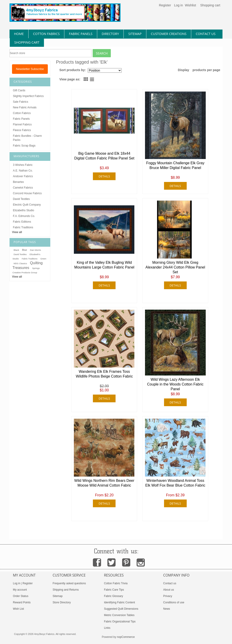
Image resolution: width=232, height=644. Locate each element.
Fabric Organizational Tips (120, 622)
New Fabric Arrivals (25, 107)
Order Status (21, 596)
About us (168, 590)
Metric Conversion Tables (119, 615)
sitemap (135, 34)
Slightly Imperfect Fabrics (28, 96)
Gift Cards (19, 90)
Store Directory (62, 602)
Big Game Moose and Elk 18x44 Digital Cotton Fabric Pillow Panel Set (104, 156)
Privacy (168, 596)
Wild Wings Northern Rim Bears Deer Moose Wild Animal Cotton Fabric (104, 483)
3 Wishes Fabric (23, 165)
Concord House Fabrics (27, 193)
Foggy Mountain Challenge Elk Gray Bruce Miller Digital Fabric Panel (175, 165)
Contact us (170, 583)
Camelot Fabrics (23, 188)
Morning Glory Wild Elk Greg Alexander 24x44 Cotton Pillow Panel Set (175, 267)
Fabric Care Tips (114, 590)
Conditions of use (174, 602)
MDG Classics (20, 264)
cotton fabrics (46, 34)
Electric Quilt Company (27, 205)
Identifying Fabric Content (120, 602)
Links (107, 628)
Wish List (18, 609)
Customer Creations (169, 34)
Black (16, 250)
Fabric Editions (22, 222)
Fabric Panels (21, 119)
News (167, 609)
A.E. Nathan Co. (23, 171)
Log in (178, 5)
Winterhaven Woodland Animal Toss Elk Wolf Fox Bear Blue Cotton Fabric (175, 483)
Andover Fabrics (23, 176)
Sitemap (58, 596)
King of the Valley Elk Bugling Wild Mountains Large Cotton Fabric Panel (104, 265)
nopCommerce (126, 637)
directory (110, 34)
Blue (24, 250)
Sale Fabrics (21, 102)
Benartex (18, 182)
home (19, 34)
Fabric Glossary (114, 596)
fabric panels (81, 34)
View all (17, 232)
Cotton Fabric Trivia (116, 583)
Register (165, 5)
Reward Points (22, 602)
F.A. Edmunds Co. (24, 216)
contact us (206, 34)
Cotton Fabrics (22, 113)
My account (20, 590)
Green (43, 259)
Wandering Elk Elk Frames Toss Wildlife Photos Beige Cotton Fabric (104, 374)
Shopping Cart (27, 42)
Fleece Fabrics (22, 130)
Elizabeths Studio (23, 210)
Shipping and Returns (66, 590)
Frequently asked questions (69, 583)
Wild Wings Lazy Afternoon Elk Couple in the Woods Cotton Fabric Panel (175, 384)
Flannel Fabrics (22, 124)
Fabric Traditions (23, 227)
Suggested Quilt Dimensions (121, 609)
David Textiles (21, 199)
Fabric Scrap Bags (24, 146)
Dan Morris (35, 250)
